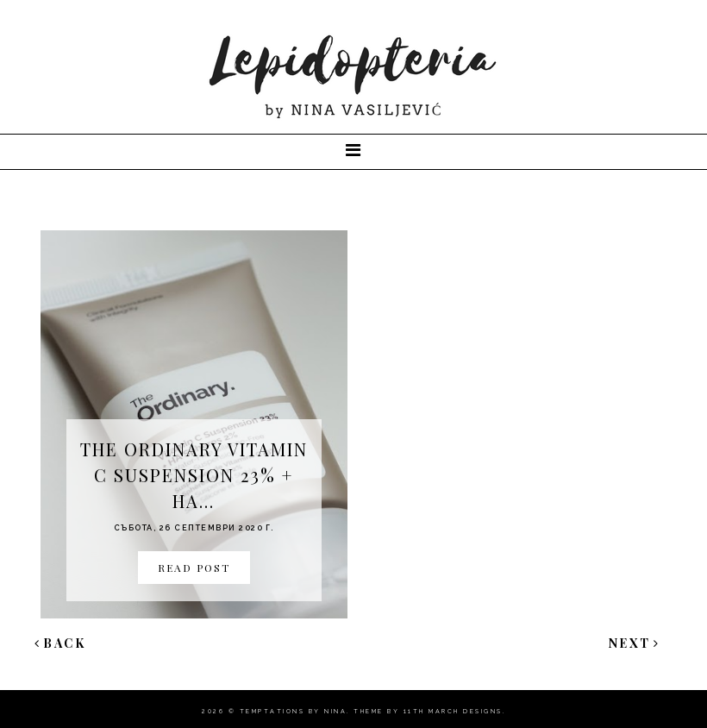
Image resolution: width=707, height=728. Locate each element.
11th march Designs (453, 711)
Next (635, 643)
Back (60, 643)
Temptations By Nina (294, 711)
